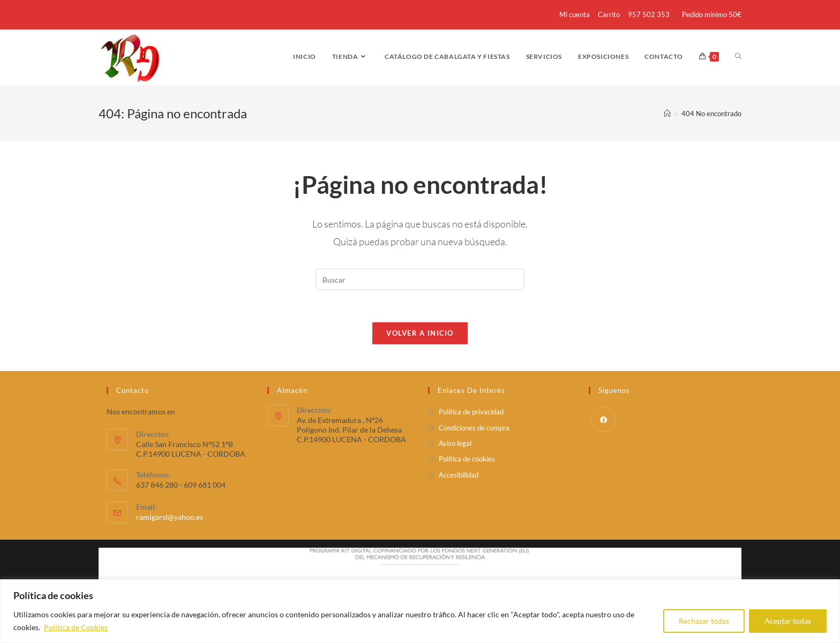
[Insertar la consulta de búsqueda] (420, 279)
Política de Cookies (76, 627)
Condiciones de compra (474, 428)
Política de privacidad (471, 412)
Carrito (609, 14)
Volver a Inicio (420, 333)
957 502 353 (649, 14)
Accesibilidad (459, 475)
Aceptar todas (788, 621)
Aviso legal (455, 443)
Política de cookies (467, 459)
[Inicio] (667, 114)
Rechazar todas (704, 621)
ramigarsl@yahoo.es (170, 517)
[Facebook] (603, 419)
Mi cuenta (575, 14)
